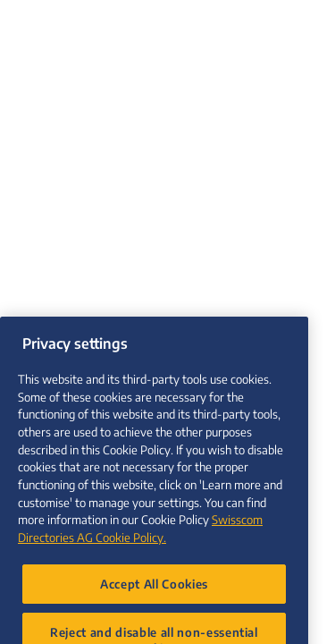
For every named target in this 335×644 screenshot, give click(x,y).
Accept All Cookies (154, 595)
